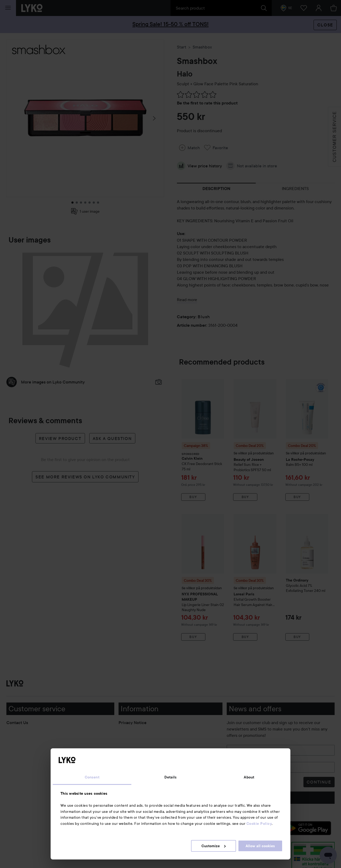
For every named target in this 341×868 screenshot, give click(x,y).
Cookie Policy (259, 823)
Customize (214, 846)
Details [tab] (171, 777)
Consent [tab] (92, 777)
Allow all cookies (260, 846)
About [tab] (249, 777)
